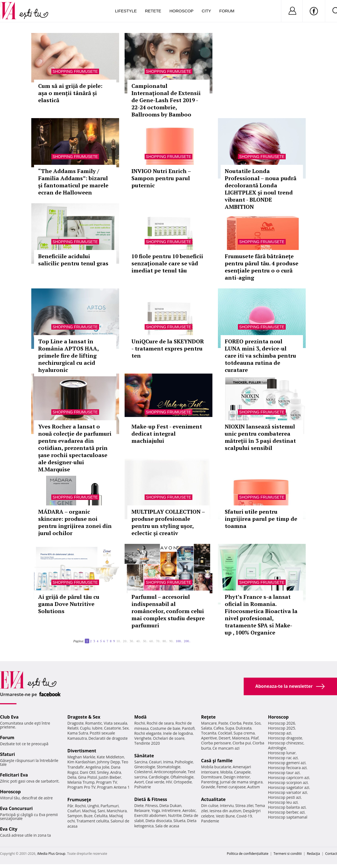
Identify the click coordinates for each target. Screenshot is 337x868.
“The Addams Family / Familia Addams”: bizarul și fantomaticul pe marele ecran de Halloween (73, 182)
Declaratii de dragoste (108, 738)
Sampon (75, 816)
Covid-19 (244, 816)
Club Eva (9, 717)
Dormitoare (212, 777)
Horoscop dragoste (285, 738)
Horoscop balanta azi (287, 807)
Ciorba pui (242, 743)
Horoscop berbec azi (286, 812)
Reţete (208, 717)
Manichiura (116, 811)
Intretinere (171, 810)
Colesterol (143, 772)
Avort (139, 782)
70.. (158, 641)
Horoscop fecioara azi (287, 768)
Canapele (242, 772)
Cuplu (85, 728)
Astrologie (277, 748)
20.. (125, 641)
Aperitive (209, 738)
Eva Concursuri (16, 808)
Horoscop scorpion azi (288, 782)
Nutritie (175, 815)
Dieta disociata (159, 821)
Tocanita (209, 733)
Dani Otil (88, 772)
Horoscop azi (280, 733)
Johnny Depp (109, 762)
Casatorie (113, 728)
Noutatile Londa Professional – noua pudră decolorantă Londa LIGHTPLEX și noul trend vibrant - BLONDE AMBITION (261, 189)
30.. (132, 641)
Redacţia (313, 854)
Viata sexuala (116, 723)
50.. (145, 641)
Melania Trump (81, 782)
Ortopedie (183, 782)
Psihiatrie (143, 787)
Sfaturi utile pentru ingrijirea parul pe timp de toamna (261, 519)
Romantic (94, 723)
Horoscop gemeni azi (287, 763)
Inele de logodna (178, 733)
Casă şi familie (217, 761)
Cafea (219, 728)
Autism (254, 787)
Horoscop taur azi (284, 773)
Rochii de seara (160, 723)
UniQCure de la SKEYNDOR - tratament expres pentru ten (168, 348)
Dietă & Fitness (151, 799)
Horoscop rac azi (283, 758)
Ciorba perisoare (216, 743)
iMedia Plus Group (51, 854)
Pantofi (188, 728)
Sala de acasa (167, 826)
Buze (88, 816)
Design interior (237, 777)
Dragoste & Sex (84, 717)
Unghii (93, 806)
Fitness (151, 806)
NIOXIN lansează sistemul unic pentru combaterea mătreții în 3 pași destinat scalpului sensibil (260, 437)
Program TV (106, 782)
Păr (71, 806)
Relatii (73, 728)
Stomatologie (168, 767)
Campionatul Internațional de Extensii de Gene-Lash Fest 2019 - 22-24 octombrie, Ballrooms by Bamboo (166, 100)
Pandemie (210, 821)
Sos (258, 723)
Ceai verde (155, 782)
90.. (172, 641)
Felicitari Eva (14, 775)
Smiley (103, 772)
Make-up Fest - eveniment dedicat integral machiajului (167, 434)
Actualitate (213, 799)
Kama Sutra (78, 733)
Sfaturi (7, 754)
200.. (187, 641)
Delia (72, 777)
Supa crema (244, 733)
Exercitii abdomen (150, 815)
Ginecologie (145, 767)
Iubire (97, 728)
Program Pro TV (82, 787)
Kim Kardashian (82, 762)
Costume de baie (165, 728)
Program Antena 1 (113, 787)
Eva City (9, 829)
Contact (331, 854)
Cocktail (225, 733)
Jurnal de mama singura (241, 782)
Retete (153, 11)
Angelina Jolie (97, 767)
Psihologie (184, 762)
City (206, 11)
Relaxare (142, 810)
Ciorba (236, 723)
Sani (101, 811)
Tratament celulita (93, 821)
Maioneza (241, 738)
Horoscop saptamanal (287, 817)
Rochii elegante (148, 733)
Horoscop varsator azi (287, 792)
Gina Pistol (87, 777)
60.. (152, 641)
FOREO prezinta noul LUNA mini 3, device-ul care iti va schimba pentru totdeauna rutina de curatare (260, 356)
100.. (179, 641)
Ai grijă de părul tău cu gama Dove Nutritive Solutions (69, 604)
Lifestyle (126, 11)
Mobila (226, 772)
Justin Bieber (110, 777)
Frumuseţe (79, 800)
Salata (207, 728)
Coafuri (74, 811)
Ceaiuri (155, 762)
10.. (119, 641)
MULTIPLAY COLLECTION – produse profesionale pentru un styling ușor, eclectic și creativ (168, 522)
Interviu (227, 806)
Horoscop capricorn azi (288, 777)
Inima (168, 762)
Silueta (179, 821)
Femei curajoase (231, 787)
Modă (140, 717)
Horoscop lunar (282, 753)
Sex (126, 728)
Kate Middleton (111, 757)
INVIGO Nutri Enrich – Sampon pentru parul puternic (161, 178)
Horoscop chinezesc (286, 743)
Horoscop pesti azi (284, 797)
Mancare (209, 723)
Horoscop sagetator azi (288, 787)
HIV (169, 782)
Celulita (101, 816)
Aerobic (189, 810)
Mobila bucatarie (216, 767)
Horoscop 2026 (281, 723)
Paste (223, 723)
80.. (165, 641)
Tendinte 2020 (147, 743)
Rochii (80, 806)
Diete (139, 806)
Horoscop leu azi (283, 802)
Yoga (156, 810)
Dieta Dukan (170, 806)
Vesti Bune (225, 816)
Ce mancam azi (226, 748)
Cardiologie (159, 777)
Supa (230, 728)
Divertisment (82, 751)
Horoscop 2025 (281, 728)
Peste (248, 723)
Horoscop (181, 11)
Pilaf (255, 738)
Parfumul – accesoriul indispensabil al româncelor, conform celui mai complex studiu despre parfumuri (168, 611)
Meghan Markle (82, 757)
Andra (116, 772)
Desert (224, 738)
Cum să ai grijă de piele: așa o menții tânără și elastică (70, 93)
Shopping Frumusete (75, 71)
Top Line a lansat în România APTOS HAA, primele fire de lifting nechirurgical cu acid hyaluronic (68, 356)
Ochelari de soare (169, 738)
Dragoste (76, 723)
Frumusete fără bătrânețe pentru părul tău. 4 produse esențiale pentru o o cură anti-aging (262, 267)
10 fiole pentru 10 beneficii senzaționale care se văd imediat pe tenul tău (167, 263)
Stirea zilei (244, 806)
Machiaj (89, 811)
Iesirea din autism (226, 811)
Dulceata (244, 728)
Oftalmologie (182, 777)
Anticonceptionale (170, 772)
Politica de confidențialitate (248, 854)
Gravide (208, 787)
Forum (227, 11)
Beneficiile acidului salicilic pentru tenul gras (73, 260)
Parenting (210, 782)
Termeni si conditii (288, 854)
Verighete (143, 738)
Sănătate (144, 756)
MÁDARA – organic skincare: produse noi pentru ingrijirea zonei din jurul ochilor (75, 522)
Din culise (210, 806)
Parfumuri (109, 806)
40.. (139, 641)
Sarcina (141, 762)
